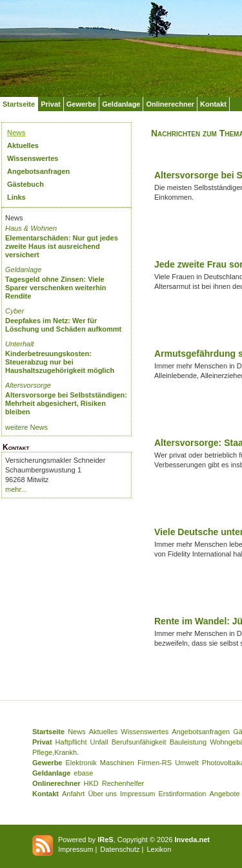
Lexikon (159, 849)
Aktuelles (23, 145)
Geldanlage (121, 104)
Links (16, 197)
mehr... (16, 489)
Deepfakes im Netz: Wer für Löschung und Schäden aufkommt (63, 325)
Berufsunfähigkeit (139, 742)
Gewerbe (81, 104)
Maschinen (117, 763)
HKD (91, 783)
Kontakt (213, 104)
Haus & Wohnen (31, 228)
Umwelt (187, 763)
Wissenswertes (33, 158)
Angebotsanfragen (38, 171)
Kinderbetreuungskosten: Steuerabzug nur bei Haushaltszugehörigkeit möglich (60, 362)
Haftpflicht (71, 742)
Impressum (137, 794)
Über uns (102, 794)
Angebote (224, 794)
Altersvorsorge (28, 385)
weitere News (26, 427)
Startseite (19, 104)
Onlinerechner (170, 104)
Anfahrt (73, 794)
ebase (83, 773)
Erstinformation (182, 794)
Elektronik (81, 763)
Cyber (15, 311)
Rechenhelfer (123, 783)
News (16, 132)
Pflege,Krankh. (55, 752)
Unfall (99, 742)
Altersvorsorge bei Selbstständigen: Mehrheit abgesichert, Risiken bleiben (66, 403)
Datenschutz (120, 849)
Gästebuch (25, 184)
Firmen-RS (155, 763)
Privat (51, 104)
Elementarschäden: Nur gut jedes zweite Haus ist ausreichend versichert (62, 246)
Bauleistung (188, 742)
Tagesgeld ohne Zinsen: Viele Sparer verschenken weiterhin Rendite (56, 288)
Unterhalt (20, 344)
